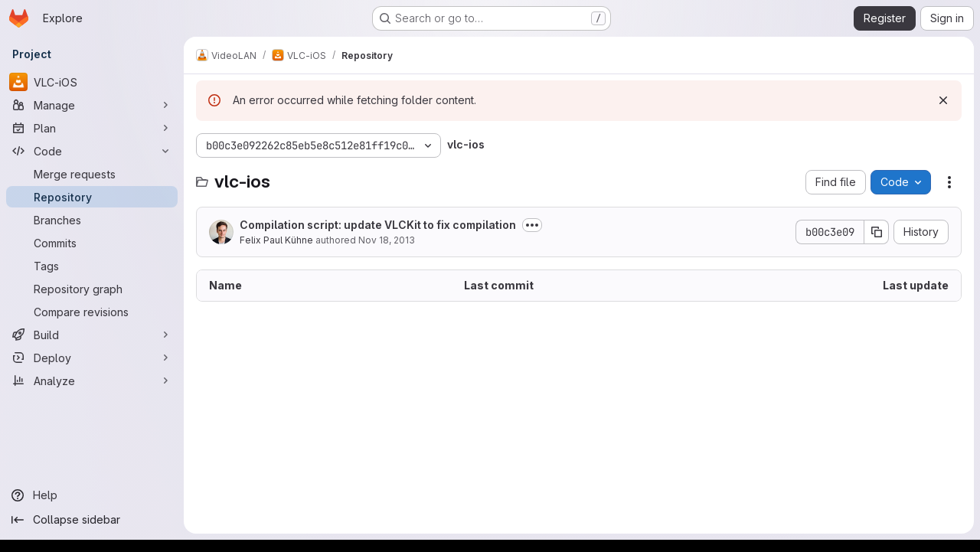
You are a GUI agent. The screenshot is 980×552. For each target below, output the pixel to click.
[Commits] (92, 243)
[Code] (92, 151)
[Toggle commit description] (532, 225)
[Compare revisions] (92, 312)
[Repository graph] (92, 289)
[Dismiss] (943, 100)
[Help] (92, 495)
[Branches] (92, 220)
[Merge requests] (92, 174)
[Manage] (92, 105)
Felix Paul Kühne (276, 240)
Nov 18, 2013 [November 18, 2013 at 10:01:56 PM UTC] (387, 240)
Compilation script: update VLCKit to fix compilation (378, 225)
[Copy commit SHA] (877, 232)
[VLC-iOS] (92, 82)
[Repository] (92, 197)
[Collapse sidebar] (92, 520)
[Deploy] (92, 358)
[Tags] (92, 266)
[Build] (92, 335)
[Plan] (92, 128)
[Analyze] (92, 381)
